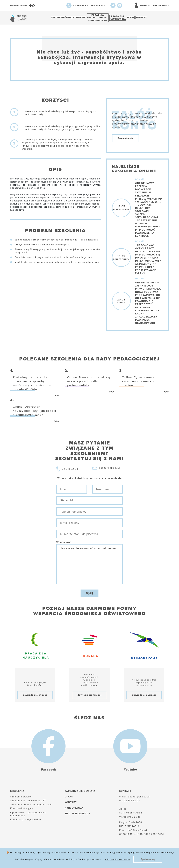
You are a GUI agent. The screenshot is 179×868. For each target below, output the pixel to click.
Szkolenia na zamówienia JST (28, 802)
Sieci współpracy (77, 815)
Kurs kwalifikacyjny (22, 810)
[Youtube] (120, 5)
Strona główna (63, 19)
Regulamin (108, 860)
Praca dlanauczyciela (124, 19)
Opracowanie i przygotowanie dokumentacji (28, 816)
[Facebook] (113, 5)
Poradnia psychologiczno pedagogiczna (103, 18)
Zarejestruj (161, 5)
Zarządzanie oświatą (80, 793)
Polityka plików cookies (25, 860)
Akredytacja (74, 810)
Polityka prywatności (60, 860)
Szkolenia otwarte (21, 799)
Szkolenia (82, 19)
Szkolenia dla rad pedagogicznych (31, 806)
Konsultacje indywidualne (26, 821)
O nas (139, 19)
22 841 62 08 (70, 471)
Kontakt (152, 19)
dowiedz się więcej (35, 697)
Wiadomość (63, 544)
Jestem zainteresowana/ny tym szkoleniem (90, 566)
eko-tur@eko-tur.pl (110, 470)
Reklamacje (87, 860)
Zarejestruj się (126, 140)
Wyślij (89, 595)
